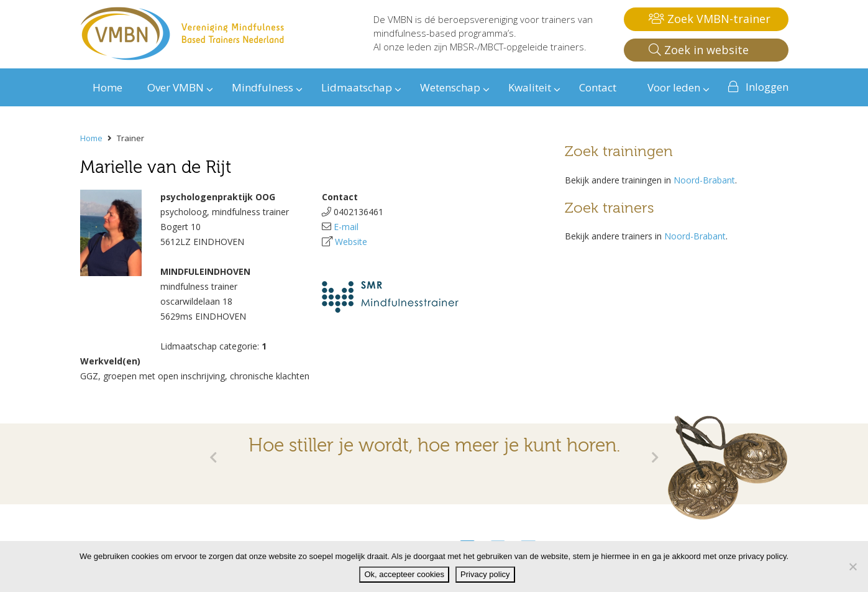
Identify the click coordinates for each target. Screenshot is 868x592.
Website (351, 242)
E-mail (346, 227)
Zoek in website (699, 50)
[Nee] (852, 567)
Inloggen (767, 87)
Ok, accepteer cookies (404, 574)
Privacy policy (485, 574)
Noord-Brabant (704, 180)
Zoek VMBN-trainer (710, 19)
